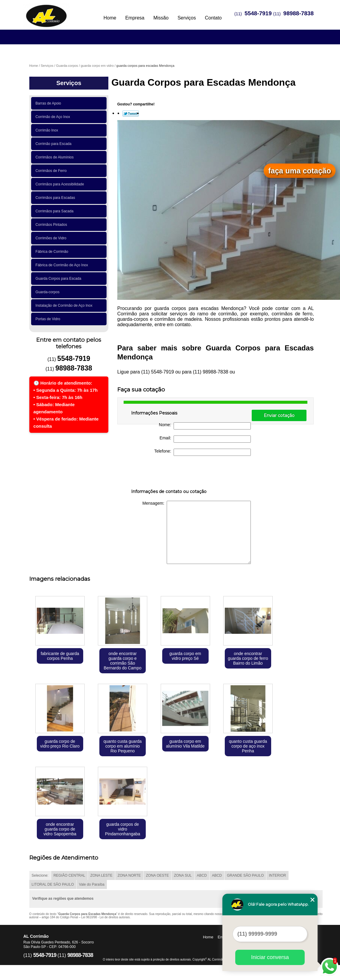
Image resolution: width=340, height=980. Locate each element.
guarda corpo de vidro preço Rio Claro (60, 744)
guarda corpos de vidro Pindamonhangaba (123, 829)
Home (110, 18)
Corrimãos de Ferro (52, 171)
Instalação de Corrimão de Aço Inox (65, 306)
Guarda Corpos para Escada (59, 279)
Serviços (187, 18)
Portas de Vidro (49, 319)
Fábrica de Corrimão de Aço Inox (63, 265)
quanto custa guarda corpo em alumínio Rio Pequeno (123, 746)
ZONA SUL (183, 875)
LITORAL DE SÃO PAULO (53, 884)
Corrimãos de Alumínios (56, 157)
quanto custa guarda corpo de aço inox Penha (248, 746)
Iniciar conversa (270, 957)
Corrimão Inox (48, 130)
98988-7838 (299, 13)
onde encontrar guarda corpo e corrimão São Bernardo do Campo (123, 661)
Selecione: (40, 875)
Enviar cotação (279, 415)
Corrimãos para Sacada (56, 211)
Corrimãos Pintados (52, 225)
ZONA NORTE (129, 875)
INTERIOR (277, 875)
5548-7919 (258, 13)
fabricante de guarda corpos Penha (60, 656)
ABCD (202, 875)
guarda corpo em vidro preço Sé (185, 656)
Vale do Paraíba (92, 884)
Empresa (135, 18)
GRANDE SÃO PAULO (245, 875)
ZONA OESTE (158, 875)
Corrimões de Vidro (52, 238)
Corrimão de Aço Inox (54, 117)
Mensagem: (197, 532)
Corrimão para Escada (55, 144)
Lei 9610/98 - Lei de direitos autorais (106, 917)
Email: (205, 439)
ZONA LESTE (101, 875)
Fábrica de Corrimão (53, 252)
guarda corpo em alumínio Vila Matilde (185, 744)
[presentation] (169, 474)
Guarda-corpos (49, 292)
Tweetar (131, 114)
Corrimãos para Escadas (56, 198)
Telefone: (202, 452)
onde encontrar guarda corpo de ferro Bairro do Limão (248, 658)
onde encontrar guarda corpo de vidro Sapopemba (60, 829)
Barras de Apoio (49, 103)
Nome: (205, 426)
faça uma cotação (300, 171)
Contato (213, 18)
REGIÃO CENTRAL (69, 875)
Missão (161, 18)
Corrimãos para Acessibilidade (61, 184)
